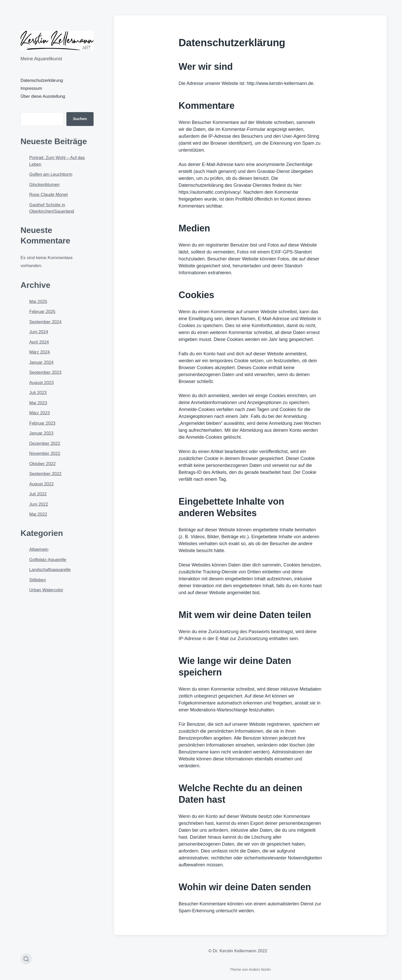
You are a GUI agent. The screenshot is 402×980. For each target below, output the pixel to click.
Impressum (31, 88)
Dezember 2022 (45, 443)
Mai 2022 (38, 514)
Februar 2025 (42, 312)
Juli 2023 (38, 393)
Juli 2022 (38, 494)
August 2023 (41, 383)
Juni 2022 (39, 504)
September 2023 (45, 372)
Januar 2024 (41, 362)
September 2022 (45, 474)
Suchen (80, 119)
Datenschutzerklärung (42, 80)
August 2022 (41, 484)
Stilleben (38, 580)
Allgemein (39, 549)
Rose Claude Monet (48, 195)
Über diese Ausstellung (43, 96)
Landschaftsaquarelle (50, 570)
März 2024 (39, 352)
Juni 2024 (39, 332)
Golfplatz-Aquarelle (48, 560)
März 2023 (39, 413)
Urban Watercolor (46, 590)
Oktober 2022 (42, 464)
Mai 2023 (38, 403)
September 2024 (45, 322)
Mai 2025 (38, 302)
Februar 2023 (42, 423)
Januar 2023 (41, 433)
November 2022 (45, 453)
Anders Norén (260, 969)
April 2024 (39, 342)
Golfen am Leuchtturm (51, 174)
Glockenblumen (44, 185)
